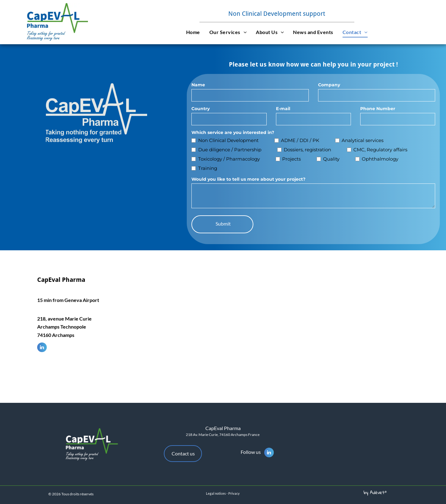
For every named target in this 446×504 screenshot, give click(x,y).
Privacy (234, 493)
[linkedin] (42, 348)
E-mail (283, 109)
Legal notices (216, 493)
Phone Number (378, 109)
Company (329, 85)
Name (198, 85)
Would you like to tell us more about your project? (248, 179)
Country (201, 109)
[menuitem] (193, 32)
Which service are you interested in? (233, 132)
